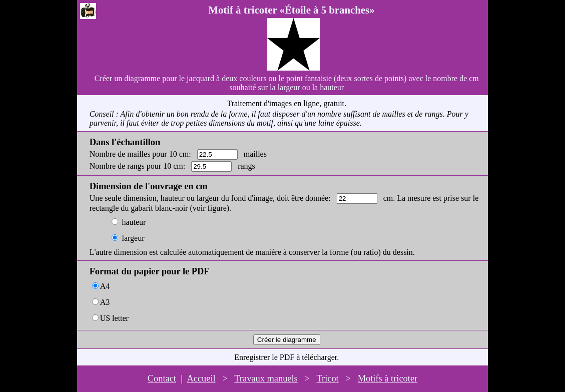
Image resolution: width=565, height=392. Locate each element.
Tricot (327, 378)
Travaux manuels (266, 378)
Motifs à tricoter (388, 378)
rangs (246, 166)
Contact (162, 378)
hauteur (134, 222)
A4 (105, 286)
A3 (105, 302)
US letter (114, 318)
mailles (255, 154)
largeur (133, 238)
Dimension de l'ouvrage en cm (149, 186)
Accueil (201, 378)
